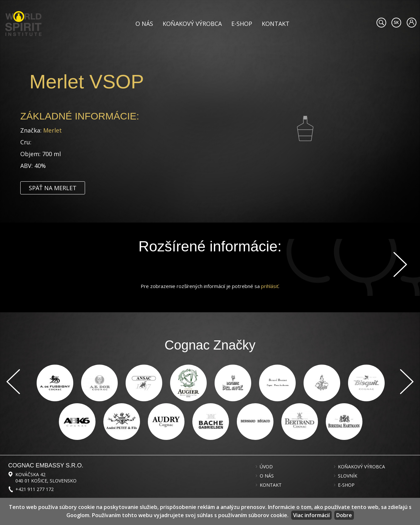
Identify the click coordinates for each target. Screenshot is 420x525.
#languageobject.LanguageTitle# (396, 23)
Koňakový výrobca (192, 24)
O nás (144, 24)
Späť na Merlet (53, 188)
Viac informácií (311, 515)
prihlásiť (270, 286)
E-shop (242, 24)
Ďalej (400, 264)
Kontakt (276, 24)
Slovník (348, 476)
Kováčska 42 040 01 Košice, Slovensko (46, 478)
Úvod (266, 467)
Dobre (344, 515)
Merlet (52, 130)
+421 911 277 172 (35, 489)
